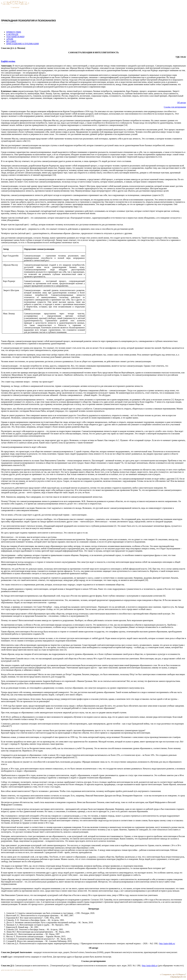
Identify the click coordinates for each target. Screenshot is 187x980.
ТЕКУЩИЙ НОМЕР (15, 37)
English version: (8, 61)
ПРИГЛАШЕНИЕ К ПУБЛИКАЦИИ (23, 44)
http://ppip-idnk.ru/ (167, 943)
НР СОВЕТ (11, 41)
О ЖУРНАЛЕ (12, 34)
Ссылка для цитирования (175, 107)
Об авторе (182, 103)
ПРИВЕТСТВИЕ (14, 32)
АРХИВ (10, 39)
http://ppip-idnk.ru (150, 966)
